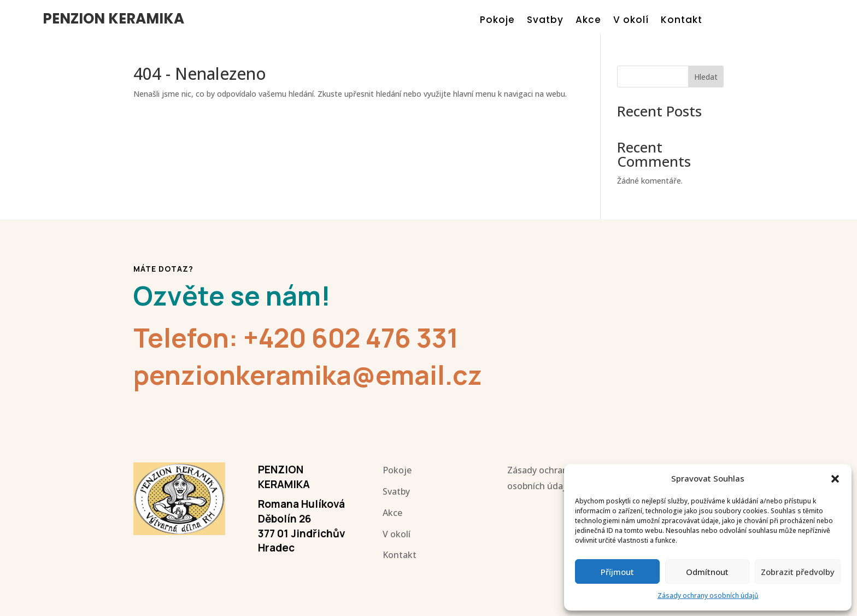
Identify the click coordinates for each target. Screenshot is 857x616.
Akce (588, 21)
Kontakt (682, 21)
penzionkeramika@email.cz (308, 375)
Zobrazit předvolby (798, 572)
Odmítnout (707, 572)
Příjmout (617, 572)
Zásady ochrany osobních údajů (708, 596)
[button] (835, 479)
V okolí (631, 21)
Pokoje (497, 21)
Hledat (706, 77)
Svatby (545, 21)
